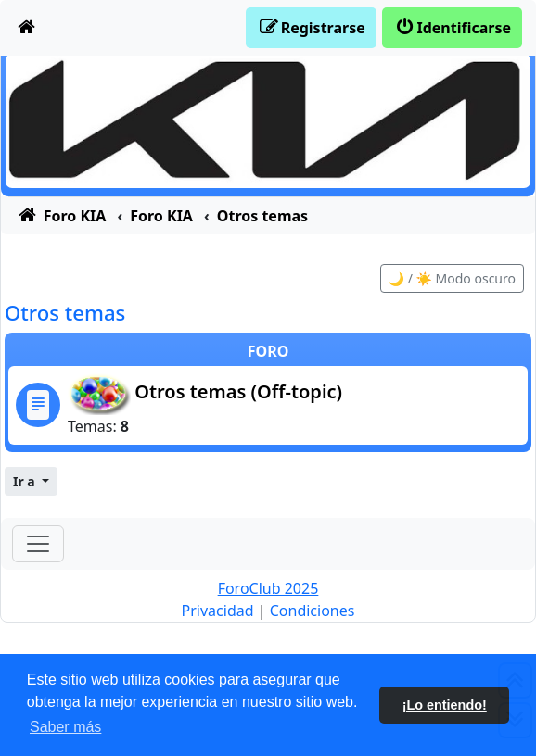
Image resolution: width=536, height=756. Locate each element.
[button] (31, 481)
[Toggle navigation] (38, 544)
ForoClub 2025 (268, 588)
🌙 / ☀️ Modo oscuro (452, 278)
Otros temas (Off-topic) (238, 391)
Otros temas (65, 312)
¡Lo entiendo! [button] (445, 705)
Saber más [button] (65, 727)
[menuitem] (27, 28)
